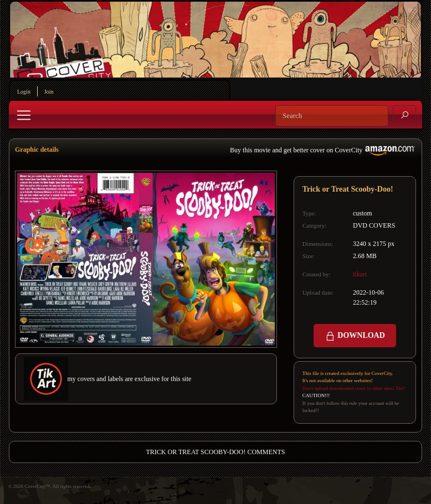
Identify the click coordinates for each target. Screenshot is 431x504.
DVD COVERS (374, 225)
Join (49, 92)
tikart (360, 274)
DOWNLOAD (355, 336)
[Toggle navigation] (24, 115)
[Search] (332, 116)
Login (24, 92)
